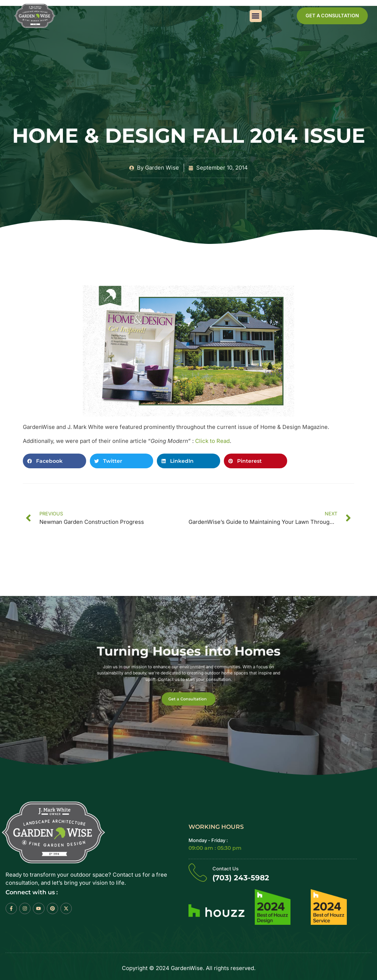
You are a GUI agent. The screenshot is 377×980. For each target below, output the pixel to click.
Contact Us (226, 869)
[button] (256, 16)
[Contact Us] (198, 872)
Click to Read (212, 441)
